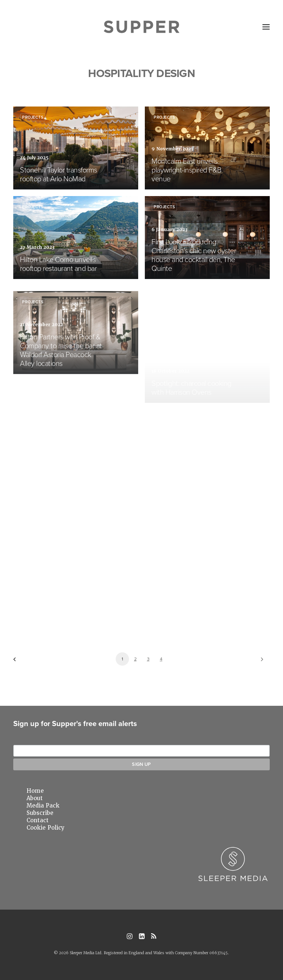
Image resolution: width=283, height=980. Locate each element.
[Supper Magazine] (142, 27)
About (35, 798)
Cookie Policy (46, 828)
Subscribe (40, 813)
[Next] (260, 662)
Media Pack (43, 806)
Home (35, 791)
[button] (266, 27)
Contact (38, 820)
